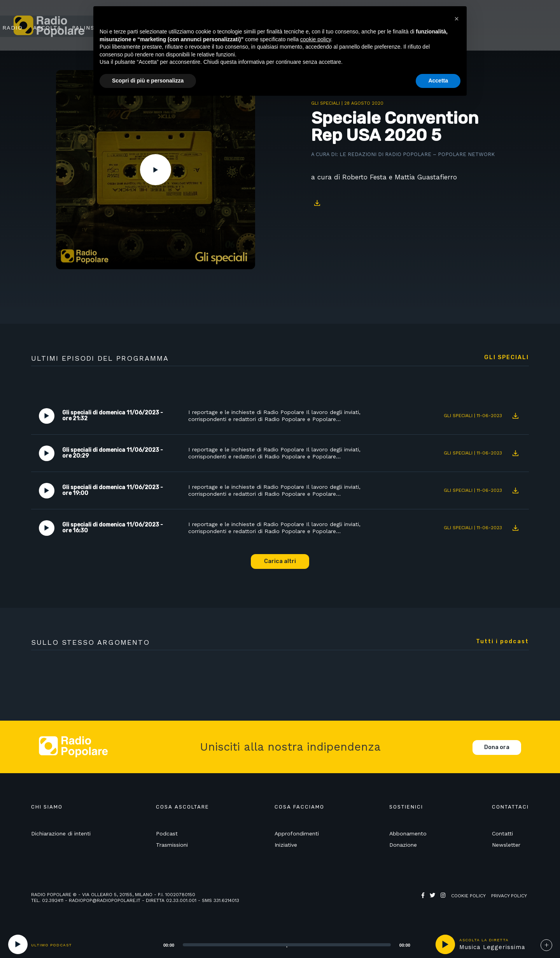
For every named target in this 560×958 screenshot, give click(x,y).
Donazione (403, 845)
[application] (277, 944)
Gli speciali (325, 103)
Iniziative (286, 845)
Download (317, 203)
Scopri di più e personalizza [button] (148, 81)
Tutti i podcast (502, 642)
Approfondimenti (297, 834)
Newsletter (506, 845)
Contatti (502, 834)
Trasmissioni (172, 845)
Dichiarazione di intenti (61, 834)
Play (156, 170)
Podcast (167, 834)
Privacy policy (509, 896)
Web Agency (437, 902)
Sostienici (514, 26)
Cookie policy (468, 896)
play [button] (445, 944)
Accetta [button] (438, 81)
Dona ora (497, 747)
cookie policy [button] (316, 39)
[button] (457, 19)
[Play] (18, 944)
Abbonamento (408, 834)
